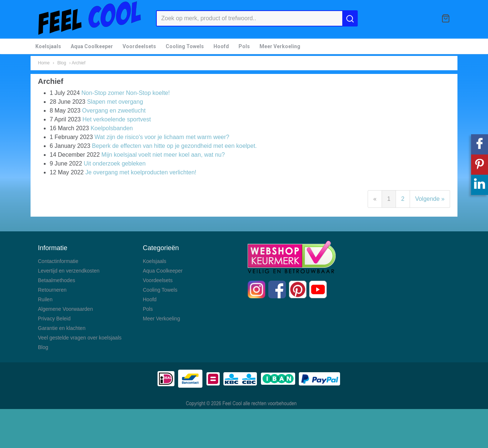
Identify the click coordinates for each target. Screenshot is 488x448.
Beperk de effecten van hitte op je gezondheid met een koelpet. (174, 146)
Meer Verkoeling (280, 46)
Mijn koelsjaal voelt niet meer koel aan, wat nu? (163, 155)
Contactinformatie (58, 261)
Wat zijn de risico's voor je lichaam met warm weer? (162, 137)
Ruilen (45, 299)
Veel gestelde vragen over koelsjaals (80, 338)
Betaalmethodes (56, 280)
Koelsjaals (48, 46)
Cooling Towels (185, 46)
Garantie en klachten (62, 328)
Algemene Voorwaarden (65, 309)
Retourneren (52, 290)
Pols (244, 46)
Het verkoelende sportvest (117, 119)
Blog (62, 63)
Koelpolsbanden (112, 128)
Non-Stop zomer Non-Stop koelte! (125, 93)
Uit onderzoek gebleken (115, 163)
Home (44, 63)
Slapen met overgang (115, 102)
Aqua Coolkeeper (92, 46)
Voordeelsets (139, 46)
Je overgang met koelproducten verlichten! (141, 172)
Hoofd (221, 46)
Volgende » (430, 199)
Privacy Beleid (54, 319)
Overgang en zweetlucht (114, 111)
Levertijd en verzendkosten (69, 271)
